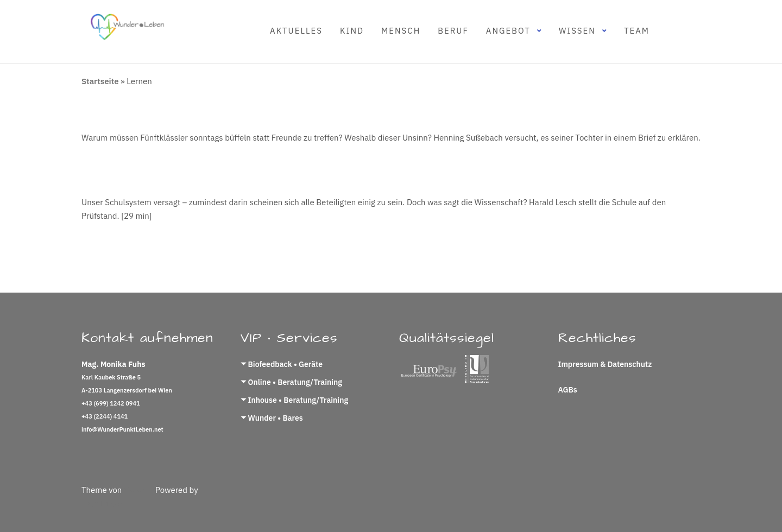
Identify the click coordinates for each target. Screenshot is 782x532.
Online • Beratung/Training (295, 382)
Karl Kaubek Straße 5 (111, 377)
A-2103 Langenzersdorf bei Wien (127, 390)
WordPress (102, 503)
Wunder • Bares (276, 418)
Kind (352, 31)
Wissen (577, 31)
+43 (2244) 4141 (105, 416)
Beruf (453, 31)
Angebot (508, 31)
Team (637, 31)
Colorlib (138, 490)
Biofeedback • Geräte (285, 364)
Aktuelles (296, 31)
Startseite (100, 81)
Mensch (401, 31)
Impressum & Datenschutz (605, 364)
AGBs (568, 390)
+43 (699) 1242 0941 (111, 403)
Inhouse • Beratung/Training (298, 400)
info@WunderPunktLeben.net (122, 429)
